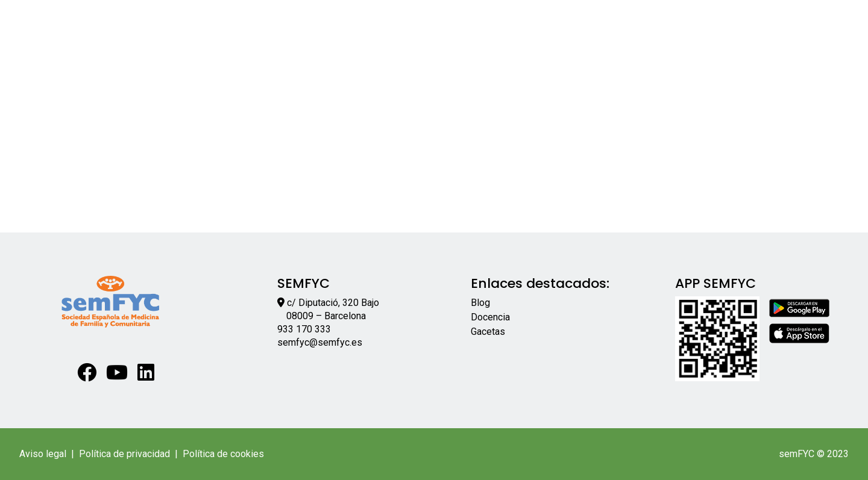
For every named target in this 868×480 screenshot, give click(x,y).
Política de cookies (223, 454)
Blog (480, 303)
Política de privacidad (124, 454)
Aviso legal (43, 454)
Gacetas (488, 332)
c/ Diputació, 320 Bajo (333, 303)
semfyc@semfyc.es (320, 342)
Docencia (490, 317)
